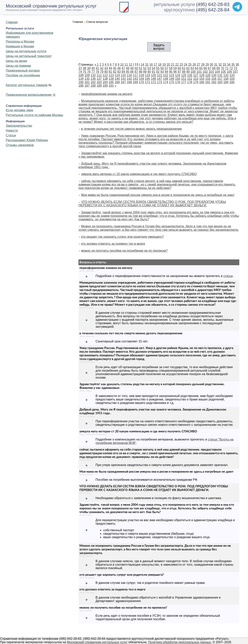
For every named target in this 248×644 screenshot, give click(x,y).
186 (81, 86)
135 (87, 79)
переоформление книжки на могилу (107, 94)
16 (151, 65)
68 (214, 68)
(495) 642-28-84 (213, 10)
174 (166, 82)
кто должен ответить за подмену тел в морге (113, 244)
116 (129, 75)
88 (141, 72)
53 (149, 68)
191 (111, 86)
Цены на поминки (18, 66)
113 (111, 75)
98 (184, 72)
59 (175, 68)
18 (160, 65)
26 (194, 65)
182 (214, 82)
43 (106, 68)
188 (93, 86)
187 (87, 86)
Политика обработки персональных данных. (180, 642)
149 (172, 79)
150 (178, 79)
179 (196, 82)
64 (197, 68)
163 (99, 82)
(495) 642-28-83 (213, 4)
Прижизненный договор (23, 71)
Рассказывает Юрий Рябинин (27, 140)
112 (105, 75)
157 (220, 79)
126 (190, 75)
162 (93, 82)
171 (148, 82)
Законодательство (19, 126)
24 (186, 65)
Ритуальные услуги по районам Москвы (34, 115)
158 (226, 79)
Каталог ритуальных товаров (27, 85)
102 (205, 72)
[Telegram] (237, 7)
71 (227, 68)
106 (229, 72)
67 (210, 68)
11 (126, 65)
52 (145, 68)
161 (87, 82)
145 (148, 79)
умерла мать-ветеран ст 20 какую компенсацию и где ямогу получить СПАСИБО (139, 174)
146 (154, 79)
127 (196, 75)
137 (99, 79)
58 (171, 68)
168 (129, 82)
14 (142, 65)
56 (162, 68)
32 (220, 65)
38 (84, 68)
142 (129, 79)
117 (135, 75)
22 (177, 65)
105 (223, 72)
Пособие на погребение (23, 75)
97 (179, 72)
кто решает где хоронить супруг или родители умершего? (122, 237)
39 (89, 68)
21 (173, 65)
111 (99, 75)
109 (87, 75)
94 (166, 72)
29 (207, 65)
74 (80, 72)
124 (178, 75)
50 (136, 68)
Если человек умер (20, 110)
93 (162, 72)
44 (110, 68)
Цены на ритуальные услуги (26, 51)
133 (232, 75)
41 (97, 68)
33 (224, 65)
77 (93, 72)
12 (131, 65)
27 (199, 65)
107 (236, 72)
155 (208, 79)
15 (147, 65)
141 (123, 79)
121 (160, 75)
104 (217, 72)
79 (102, 72)
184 (226, 82)
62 (188, 68)
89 (145, 72)
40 (93, 68)
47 (123, 68)
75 (84, 72)
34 (229, 65)
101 (199, 72)
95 (171, 72)
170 (142, 82)
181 (208, 82)
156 (214, 79)
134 (81, 79)
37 (80, 68)
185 (232, 82)
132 (226, 75)
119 (148, 75)
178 (190, 82)
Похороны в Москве (20, 41)
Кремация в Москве (20, 46)
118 (142, 75)
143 (135, 79)
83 (119, 72)
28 (203, 65)
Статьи (11, 135)
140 (117, 79)
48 (128, 68)
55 (158, 68)
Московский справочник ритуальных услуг (97, 642)
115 (123, 75)
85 (128, 72)
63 (192, 68)
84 (123, 72)
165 (111, 82)
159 (232, 79)
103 (211, 72)
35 (233, 65)
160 (81, 82)
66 (205, 68)
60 (179, 68)
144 (142, 79)
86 (132, 72)
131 (220, 75)
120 (154, 75)
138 (105, 79)
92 (158, 72)
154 (202, 79)
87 (136, 72)
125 (184, 75)
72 (231, 68)
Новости (12, 130)
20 (168, 65)
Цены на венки (16, 61)
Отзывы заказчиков (20, 145)
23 (181, 65)
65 (201, 68)
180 (202, 82)
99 (188, 72)
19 (164, 65)
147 (160, 79)
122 (166, 75)
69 (218, 68)
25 (190, 65)
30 (211, 65)
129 (208, 75)
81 (110, 72)
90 (149, 72)
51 (141, 68)
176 (178, 82)
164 (105, 82)
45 (115, 68)
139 (111, 79)
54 (153, 68)
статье (228, 276)
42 (102, 68)
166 (117, 82)
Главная (12, 22)
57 (166, 68)
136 (93, 79)
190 (105, 86)
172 (154, 82)
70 (222, 68)
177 (184, 82)
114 (117, 75)
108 (81, 75)
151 (184, 79)
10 (122, 65)
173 (160, 82)
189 (99, 86)
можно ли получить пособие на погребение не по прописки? (124, 251)
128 (202, 75)
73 (235, 68)
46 (119, 68)
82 (115, 72)
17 (155, 65)
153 (196, 79)
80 (106, 72)
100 (193, 72)
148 (166, 79)
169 (135, 82)
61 (184, 68)
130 (214, 75)
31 (216, 65)
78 (97, 72)
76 (89, 72)
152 (190, 79)
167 (123, 82)
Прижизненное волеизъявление (29, 95)
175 (172, 82)
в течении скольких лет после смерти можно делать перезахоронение (131, 129)
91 (153, 72)
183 (220, 82)
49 (132, 68)
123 (172, 75)
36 (237, 65)
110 (93, 75)
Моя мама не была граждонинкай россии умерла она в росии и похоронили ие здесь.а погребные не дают (158, 195)
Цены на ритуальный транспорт (29, 56)
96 (175, 72)
